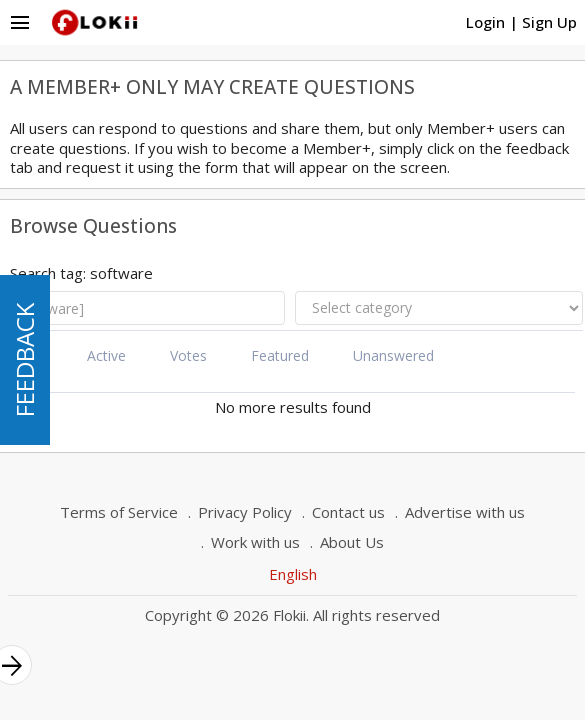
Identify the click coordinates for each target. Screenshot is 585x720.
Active (106, 355)
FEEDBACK (24, 360)
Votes (188, 355)
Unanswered (393, 355)
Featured (280, 355)
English (293, 574)
